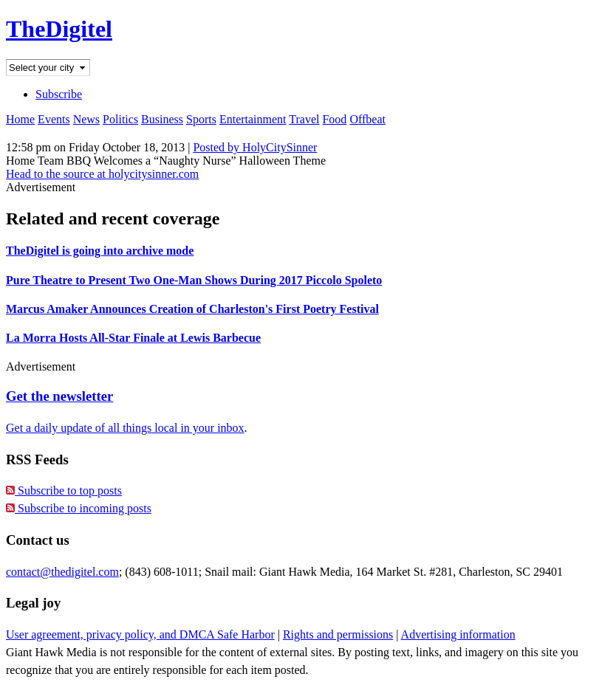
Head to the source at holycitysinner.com (102, 174)
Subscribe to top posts (64, 490)
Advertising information (458, 634)
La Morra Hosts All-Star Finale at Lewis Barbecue (133, 338)
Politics (120, 119)
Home (20, 119)
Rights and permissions (338, 634)
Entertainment (253, 119)
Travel (304, 119)
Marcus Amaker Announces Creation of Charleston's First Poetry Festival (192, 309)
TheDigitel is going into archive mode (100, 251)
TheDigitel (59, 29)
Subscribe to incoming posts (79, 508)
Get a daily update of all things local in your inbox (125, 428)
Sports (201, 119)
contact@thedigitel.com (62, 572)
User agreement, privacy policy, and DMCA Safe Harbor (140, 634)
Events (54, 119)
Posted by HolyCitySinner (255, 147)
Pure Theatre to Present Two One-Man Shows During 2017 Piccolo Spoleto (194, 280)
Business (162, 119)
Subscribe (59, 94)
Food (334, 119)
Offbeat (367, 119)
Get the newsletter (59, 396)
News (86, 119)
